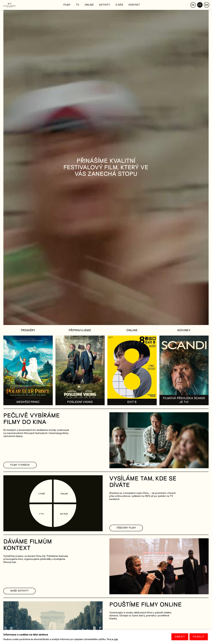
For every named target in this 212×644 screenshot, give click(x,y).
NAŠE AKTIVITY (19, 591)
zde (116, 639)
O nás (119, 5)
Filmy (67, 5)
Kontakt (134, 5)
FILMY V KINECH (20, 465)
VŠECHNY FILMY (126, 528)
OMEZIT (180, 637)
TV (78, 5)
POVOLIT (199, 637)
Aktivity (105, 5)
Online (89, 5)
